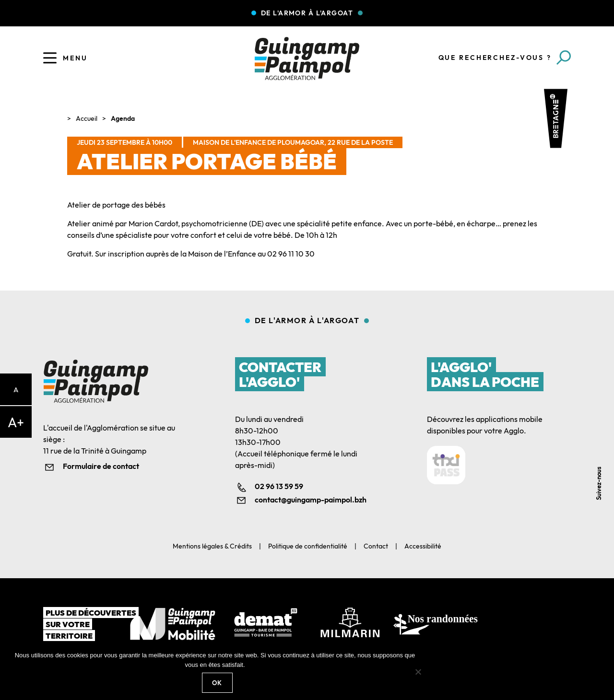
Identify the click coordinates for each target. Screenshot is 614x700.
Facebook (601, 408)
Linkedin (601, 430)
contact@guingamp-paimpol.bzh (311, 500)
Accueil (87, 118)
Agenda (123, 118)
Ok (217, 683)
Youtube (601, 451)
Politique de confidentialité (308, 546)
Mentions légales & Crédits (212, 546)
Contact (376, 546)
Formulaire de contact (101, 466)
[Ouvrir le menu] (50, 58)
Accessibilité (423, 546)
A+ (16, 422)
